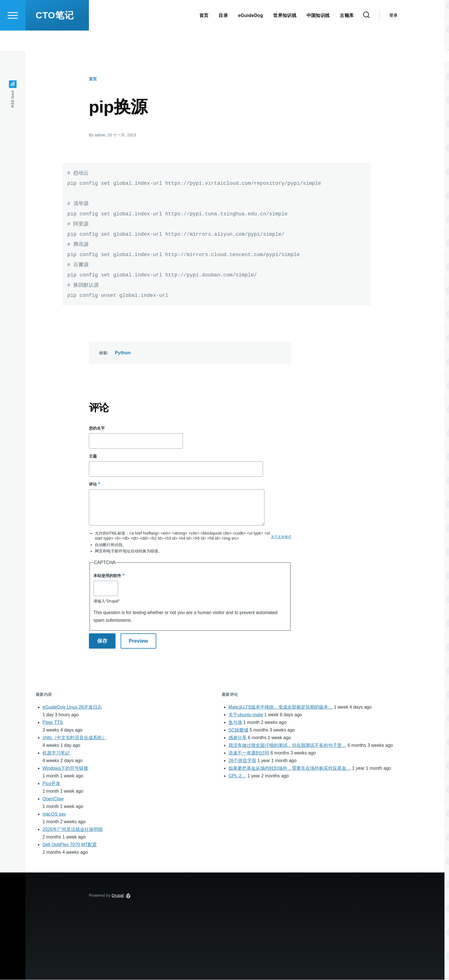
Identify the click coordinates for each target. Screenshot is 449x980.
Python (123, 353)
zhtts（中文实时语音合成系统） (74, 738)
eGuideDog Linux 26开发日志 (72, 707)
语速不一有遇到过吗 (249, 753)
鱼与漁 (235, 723)
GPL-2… (237, 776)
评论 (93, 484)
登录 (393, 36)
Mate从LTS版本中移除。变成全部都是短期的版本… (281, 707)
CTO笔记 (55, 36)
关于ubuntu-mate (246, 715)
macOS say (54, 814)
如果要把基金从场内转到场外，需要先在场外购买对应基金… (290, 768)
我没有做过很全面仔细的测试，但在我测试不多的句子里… (287, 746)
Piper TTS (53, 723)
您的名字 (97, 428)
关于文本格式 (281, 537)
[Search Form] (366, 36)
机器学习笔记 (56, 753)
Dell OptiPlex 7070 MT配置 (70, 845)
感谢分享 (238, 738)
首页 (93, 79)
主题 (93, 456)
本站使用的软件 (107, 576)
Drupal (118, 896)
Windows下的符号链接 (65, 768)
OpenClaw (53, 799)
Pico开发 (51, 784)
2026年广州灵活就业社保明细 (72, 830)
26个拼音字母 (242, 761)
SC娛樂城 (238, 730)
